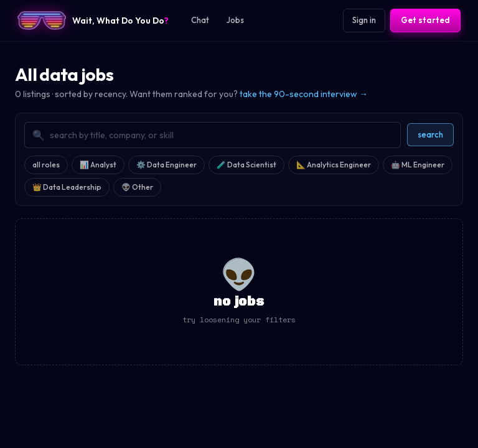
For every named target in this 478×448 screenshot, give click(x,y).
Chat (200, 20)
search (430, 134)
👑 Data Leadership (67, 187)
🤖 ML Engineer (418, 165)
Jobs (235, 20)
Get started (425, 20)
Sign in (364, 20)
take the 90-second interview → (304, 94)
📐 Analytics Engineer (334, 165)
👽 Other (137, 187)
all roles (46, 165)
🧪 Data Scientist (246, 165)
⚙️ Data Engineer (166, 165)
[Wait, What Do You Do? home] (93, 21)
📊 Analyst (98, 165)
